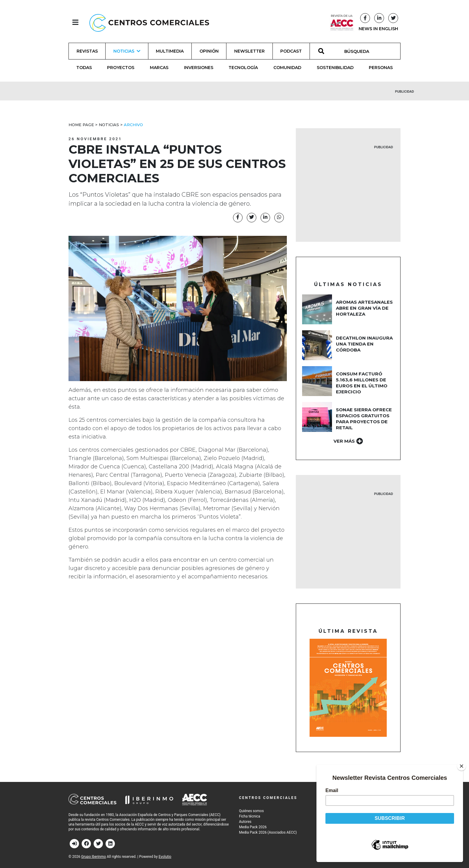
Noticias (109, 125)
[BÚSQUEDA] (360, 51)
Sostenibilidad (335, 68)
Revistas (87, 51)
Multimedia (170, 51)
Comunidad (287, 68)
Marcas (159, 68)
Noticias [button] (127, 51)
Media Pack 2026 (253, 827)
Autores (245, 822)
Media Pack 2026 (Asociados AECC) (268, 832)
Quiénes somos (251, 811)
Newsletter (249, 51)
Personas (381, 68)
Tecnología (243, 68)
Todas (84, 68)
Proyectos (121, 68)
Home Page (81, 125)
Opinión (209, 51)
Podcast (291, 51)
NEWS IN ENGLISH (378, 29)
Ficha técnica (250, 816)
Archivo (133, 125)
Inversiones (199, 68)
